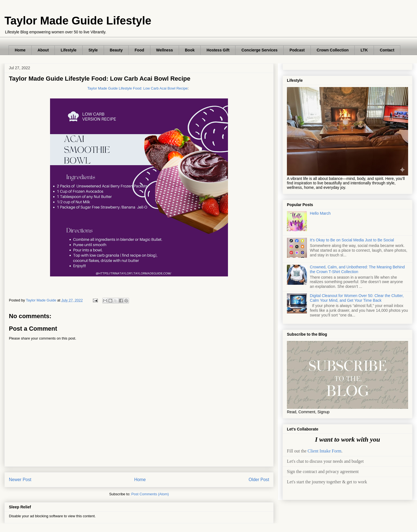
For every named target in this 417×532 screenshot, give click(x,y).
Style (93, 50)
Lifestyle (69, 50)
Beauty (116, 50)
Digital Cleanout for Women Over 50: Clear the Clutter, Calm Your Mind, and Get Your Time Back (357, 298)
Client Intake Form (324, 451)
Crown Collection (333, 50)
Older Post (259, 480)
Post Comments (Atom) (150, 494)
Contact (387, 50)
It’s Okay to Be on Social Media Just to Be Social (352, 240)
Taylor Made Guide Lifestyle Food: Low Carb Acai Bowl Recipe (137, 88)
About (43, 50)
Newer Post (20, 480)
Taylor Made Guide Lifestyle (78, 21)
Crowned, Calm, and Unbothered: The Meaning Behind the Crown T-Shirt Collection (357, 269)
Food (139, 50)
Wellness (165, 50)
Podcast (297, 50)
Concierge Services (259, 50)
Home (20, 50)
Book (190, 50)
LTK (364, 50)
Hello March (320, 213)
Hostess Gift (218, 50)
